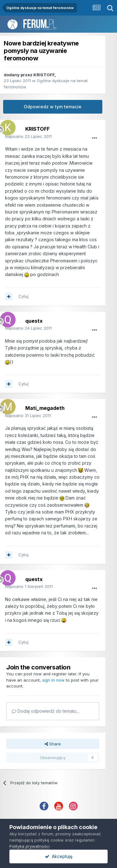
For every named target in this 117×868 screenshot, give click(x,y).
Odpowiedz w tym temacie (53, 107)
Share (53, 744)
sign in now (53, 680)
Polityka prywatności (29, 846)
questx (34, 321)
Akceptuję (59, 856)
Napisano (28, 136)
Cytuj (23, 296)
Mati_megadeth (45, 408)
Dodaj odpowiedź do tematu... (46, 711)
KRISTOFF (44, 75)
